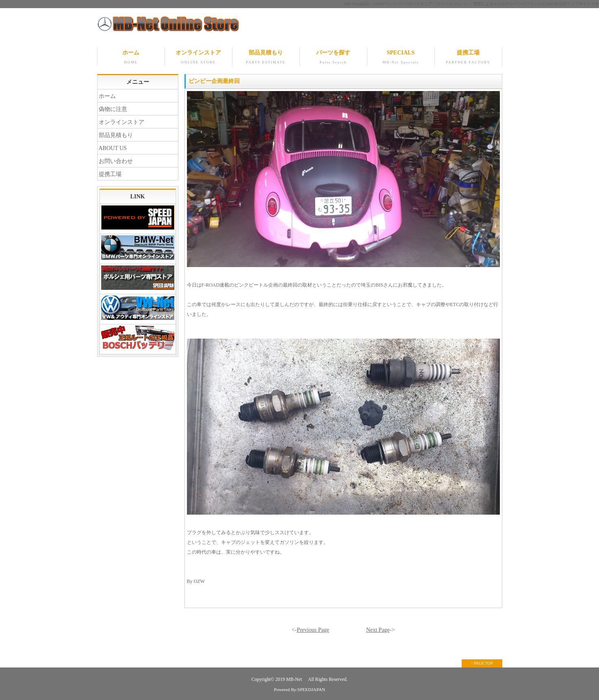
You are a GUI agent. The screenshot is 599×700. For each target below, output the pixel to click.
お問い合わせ (116, 161)
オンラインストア (199, 58)
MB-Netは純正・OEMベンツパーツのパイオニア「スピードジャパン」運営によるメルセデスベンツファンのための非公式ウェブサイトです (471, 4)
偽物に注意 (113, 109)
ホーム (131, 58)
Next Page (378, 630)
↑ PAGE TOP (482, 663)
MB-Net (295, 679)
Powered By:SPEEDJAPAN (299, 689)
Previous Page (313, 630)
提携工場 (468, 58)
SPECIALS (401, 58)
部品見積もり (266, 58)
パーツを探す (333, 58)
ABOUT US (113, 148)
